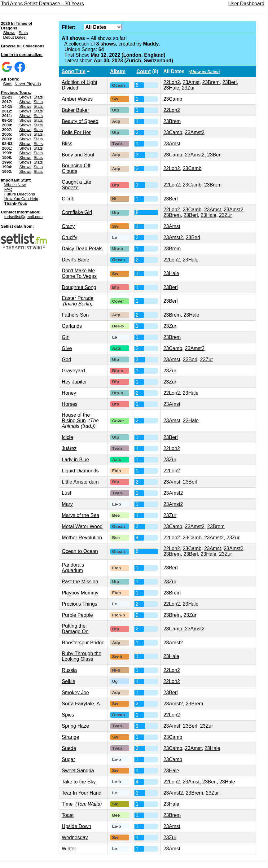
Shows (9, 33)
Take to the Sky (79, 782)
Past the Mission (80, 582)
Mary (67, 504)
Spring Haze (75, 726)
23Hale (171, 88)
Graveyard (73, 371)
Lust (66, 493)
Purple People (77, 615)
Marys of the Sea (80, 515)
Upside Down (76, 826)
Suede (69, 748)
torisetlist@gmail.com (24, 217)
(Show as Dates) (204, 72)
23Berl (230, 82)
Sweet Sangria (78, 771)
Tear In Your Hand (81, 793)
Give (67, 348)
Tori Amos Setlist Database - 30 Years (42, 4)
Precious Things (79, 604)
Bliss (67, 144)
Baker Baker (75, 110)
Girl (66, 337)
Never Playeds (28, 84)
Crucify (69, 237)
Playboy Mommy (80, 593)
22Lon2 (171, 82)
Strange (70, 737)
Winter (69, 849)
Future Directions (20, 194)
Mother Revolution (82, 538)
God (66, 359)
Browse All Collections (23, 46)
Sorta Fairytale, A (81, 704)
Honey (69, 393)
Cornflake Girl (77, 212)
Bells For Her (76, 132)
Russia (69, 670)
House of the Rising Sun (76, 418)
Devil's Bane (75, 260)
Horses (70, 404)
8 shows (106, 44)
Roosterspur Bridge (83, 643)
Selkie (68, 681)
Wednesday (75, 837)
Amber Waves (77, 99)
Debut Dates (14, 37)
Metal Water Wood (82, 526)
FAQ (8, 189)
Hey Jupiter (74, 382)
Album (118, 71)
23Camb (173, 99)
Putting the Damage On (75, 629)
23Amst (191, 82)
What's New (15, 185)
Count (144, 71)
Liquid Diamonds (80, 471)
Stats (23, 33)
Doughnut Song (79, 287)
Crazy (68, 226)
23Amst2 (195, 132)
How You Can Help (21, 199)
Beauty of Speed (80, 121)
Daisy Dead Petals (82, 249)
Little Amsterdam (80, 482)
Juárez (69, 448)
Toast (68, 815)
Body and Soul (78, 155)
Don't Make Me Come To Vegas (79, 273)
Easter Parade (77, 298)
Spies (68, 715)
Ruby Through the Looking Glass (81, 656)
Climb (68, 199)
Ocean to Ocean (80, 551)
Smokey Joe (75, 693)
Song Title (74, 71)
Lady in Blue (75, 460)
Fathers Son (75, 315)
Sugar (68, 759)
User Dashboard (246, 4)
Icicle (67, 437)
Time (67, 804)
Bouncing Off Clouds (76, 168)
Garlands (72, 326)
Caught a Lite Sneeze (76, 185)
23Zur (188, 88)
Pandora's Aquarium (73, 568)
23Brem (211, 82)
